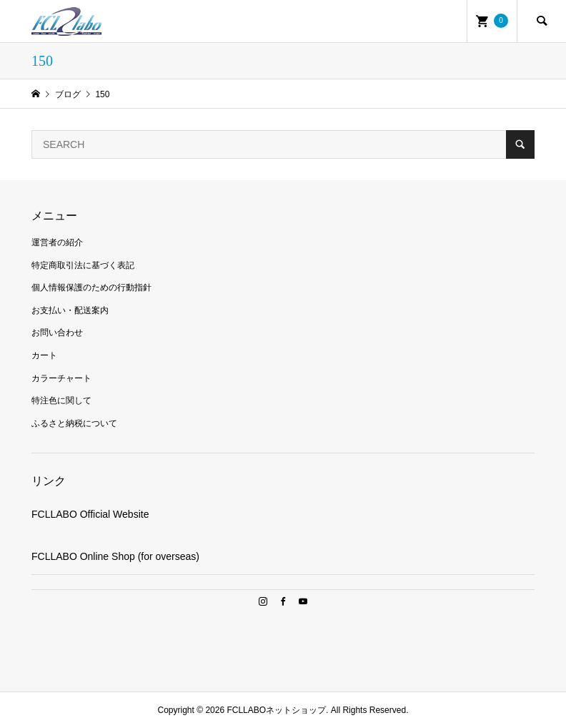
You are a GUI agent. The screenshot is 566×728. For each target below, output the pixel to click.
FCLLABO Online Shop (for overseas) (115, 556)
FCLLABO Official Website (90, 514)
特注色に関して (61, 400)
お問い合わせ (57, 333)
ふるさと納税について (74, 423)
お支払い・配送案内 (70, 310)
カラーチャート (61, 378)
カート (44, 355)
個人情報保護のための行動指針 (91, 287)
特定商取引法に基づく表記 (83, 265)
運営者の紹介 (57, 242)
